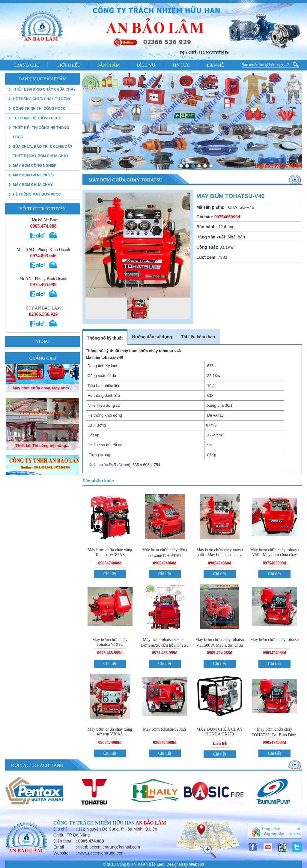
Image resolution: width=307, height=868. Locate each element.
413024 (294, 834)
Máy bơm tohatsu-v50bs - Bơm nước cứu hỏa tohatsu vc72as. (165, 645)
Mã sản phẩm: (210, 207)
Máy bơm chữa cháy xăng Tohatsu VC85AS (110, 552)
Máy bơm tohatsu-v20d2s (165, 729)
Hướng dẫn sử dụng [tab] (152, 337)
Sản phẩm (108, 65)
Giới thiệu (68, 65)
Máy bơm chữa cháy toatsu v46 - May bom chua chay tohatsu (220, 555)
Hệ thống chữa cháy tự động (42, 99)
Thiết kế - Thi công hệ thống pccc (41, 132)
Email (59, 847)
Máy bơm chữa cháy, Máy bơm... (42, 412)
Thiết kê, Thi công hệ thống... (42, 470)
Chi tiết (110, 574)
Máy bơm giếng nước (33, 175)
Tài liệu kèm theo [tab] (198, 337)
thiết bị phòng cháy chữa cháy (44, 89)
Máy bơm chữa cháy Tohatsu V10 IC (110, 642)
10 (298, 829)
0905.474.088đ (220, 653)
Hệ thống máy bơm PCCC (37, 194)
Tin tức (181, 65)
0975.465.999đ (110, 653)
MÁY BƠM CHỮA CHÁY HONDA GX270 (220, 732)
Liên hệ (215, 65)
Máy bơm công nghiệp (35, 166)
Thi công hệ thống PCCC (37, 118)
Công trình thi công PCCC (39, 109)
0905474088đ (110, 563)
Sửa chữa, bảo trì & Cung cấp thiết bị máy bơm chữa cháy (42, 151)
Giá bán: (205, 217)
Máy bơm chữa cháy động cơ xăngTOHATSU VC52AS (165, 555)
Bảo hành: (207, 227)
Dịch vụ (146, 65)
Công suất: (207, 247)
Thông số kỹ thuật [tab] (105, 338)
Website (61, 853)
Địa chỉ (60, 829)
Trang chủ (27, 65)
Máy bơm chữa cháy (33, 185)
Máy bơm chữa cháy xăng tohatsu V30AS (110, 732)
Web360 (197, 864)
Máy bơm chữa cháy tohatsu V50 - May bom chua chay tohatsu (275, 555)
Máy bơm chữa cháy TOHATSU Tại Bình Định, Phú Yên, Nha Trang (274, 735)
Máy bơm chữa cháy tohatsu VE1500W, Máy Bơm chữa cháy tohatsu (220, 645)
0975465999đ (275, 563)
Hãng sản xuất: (212, 237)
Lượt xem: (207, 257)
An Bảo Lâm (151, 823)
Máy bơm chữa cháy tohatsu (275, 640)
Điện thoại (63, 841)
